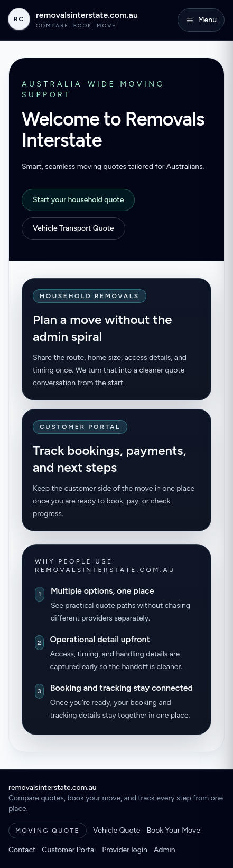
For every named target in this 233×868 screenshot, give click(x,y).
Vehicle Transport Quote (73, 228)
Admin (165, 850)
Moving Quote (48, 831)
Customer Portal (69, 850)
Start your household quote (78, 200)
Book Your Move (173, 830)
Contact (22, 850)
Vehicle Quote (116, 830)
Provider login (125, 850)
